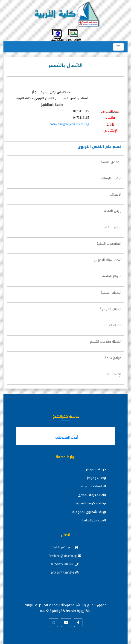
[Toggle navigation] (118, 47)
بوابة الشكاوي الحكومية (89, 512)
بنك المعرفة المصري (92, 495)
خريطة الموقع (96, 469)
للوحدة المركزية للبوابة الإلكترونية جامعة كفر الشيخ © (59, 608)
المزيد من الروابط (94, 520)
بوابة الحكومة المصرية (90, 503)
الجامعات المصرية (94, 486)
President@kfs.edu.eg (65, 556)
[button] (78, 623)
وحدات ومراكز (96, 478)
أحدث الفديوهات (67, 438)
